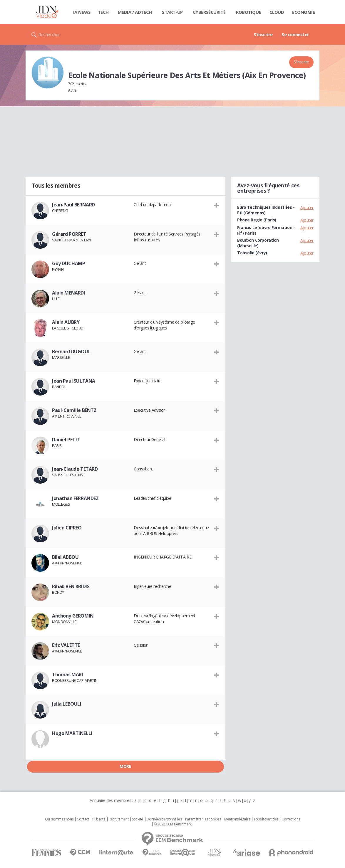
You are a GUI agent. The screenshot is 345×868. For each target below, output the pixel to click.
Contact (83, 819)
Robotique (248, 12)
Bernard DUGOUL (71, 351)
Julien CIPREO (67, 528)
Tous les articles (266, 819)
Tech (103, 12)
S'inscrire (263, 34)
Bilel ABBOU (65, 557)
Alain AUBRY (66, 322)
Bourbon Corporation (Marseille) (258, 243)
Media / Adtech (135, 12)
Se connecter (295, 34)
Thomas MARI (67, 674)
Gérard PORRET (69, 234)
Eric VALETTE (66, 645)
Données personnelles (164, 819)
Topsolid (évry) (252, 253)
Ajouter (307, 207)
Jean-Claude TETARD (75, 469)
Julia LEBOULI (67, 704)
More (125, 766)
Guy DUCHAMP (68, 263)
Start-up (172, 12)
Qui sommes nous (59, 819)
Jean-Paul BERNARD (73, 205)
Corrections (291, 819)
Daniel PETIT (66, 440)
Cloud (277, 12)
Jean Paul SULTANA (74, 381)
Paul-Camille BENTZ (74, 410)
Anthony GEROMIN (73, 616)
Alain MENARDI (69, 293)
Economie (304, 12)
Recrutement (119, 819)
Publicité (99, 819)
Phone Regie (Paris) (257, 220)
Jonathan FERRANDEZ (75, 498)
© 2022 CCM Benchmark (173, 824)
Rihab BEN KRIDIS (71, 586)
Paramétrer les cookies (203, 819)
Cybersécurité (209, 12)
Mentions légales (237, 819)
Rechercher (49, 34)
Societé (138, 819)
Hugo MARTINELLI (72, 733)
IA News (82, 12)
